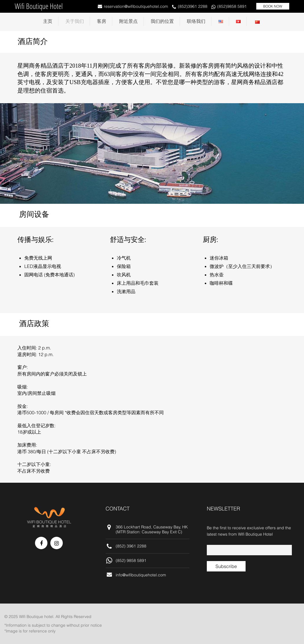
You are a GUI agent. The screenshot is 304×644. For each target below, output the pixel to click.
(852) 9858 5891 (131, 560)
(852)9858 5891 (232, 6)
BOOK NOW (273, 6)
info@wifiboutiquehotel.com (141, 575)
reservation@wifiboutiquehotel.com (136, 6)
